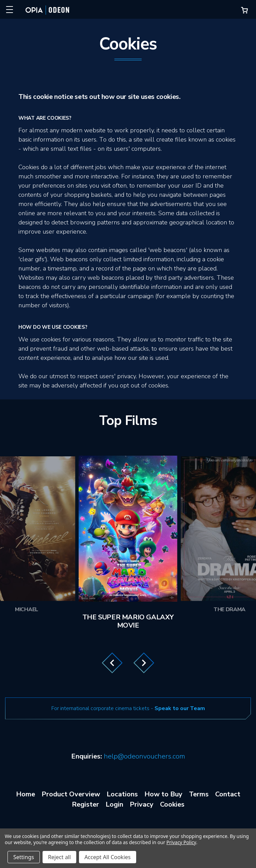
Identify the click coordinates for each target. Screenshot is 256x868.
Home (26, 794)
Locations (122, 794)
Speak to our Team (180, 708)
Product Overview (71, 794)
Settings (24, 857)
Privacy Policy (181, 842)
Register (85, 804)
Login (114, 804)
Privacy (142, 804)
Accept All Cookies (108, 857)
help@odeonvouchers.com (145, 756)
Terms (199, 794)
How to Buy (163, 794)
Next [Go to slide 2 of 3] (144, 663)
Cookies (172, 804)
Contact (228, 794)
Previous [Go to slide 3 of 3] (112, 663)
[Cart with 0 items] (244, 10)
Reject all (59, 857)
